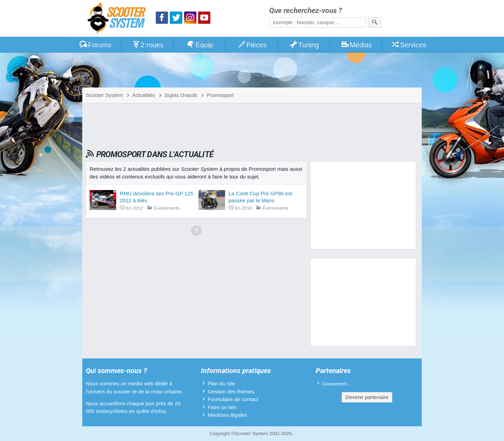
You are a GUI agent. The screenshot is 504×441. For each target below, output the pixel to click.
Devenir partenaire (367, 397)
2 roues (148, 45)
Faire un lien (222, 407)
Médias (356, 45)
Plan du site (221, 383)
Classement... (337, 384)
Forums (95, 45)
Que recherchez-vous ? (306, 11)
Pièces (252, 45)
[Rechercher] (375, 22)
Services (409, 45)
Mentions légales (227, 415)
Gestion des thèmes (231, 391)
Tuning (304, 45)
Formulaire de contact (233, 399)
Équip (200, 45)
